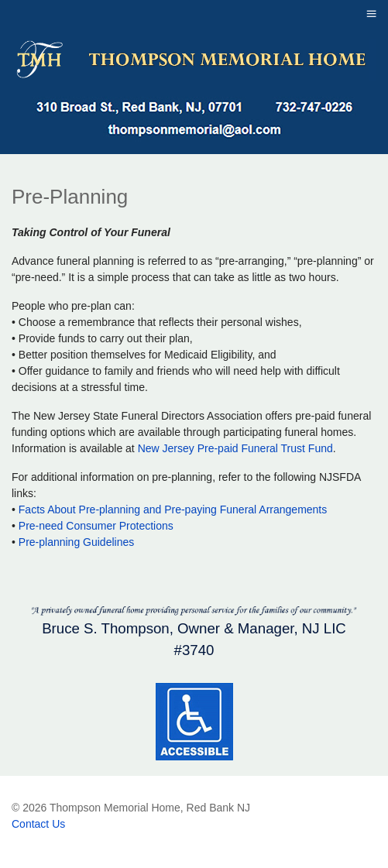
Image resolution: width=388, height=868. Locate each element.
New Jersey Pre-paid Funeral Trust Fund (235, 448)
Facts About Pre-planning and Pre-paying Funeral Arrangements (173, 509)
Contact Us (38, 824)
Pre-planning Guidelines (76, 542)
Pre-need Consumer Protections (96, 526)
